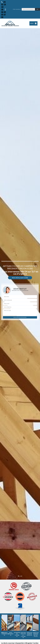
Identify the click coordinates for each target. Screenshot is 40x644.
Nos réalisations (20, 278)
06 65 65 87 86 (4, 14)
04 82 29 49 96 (4, 6)
